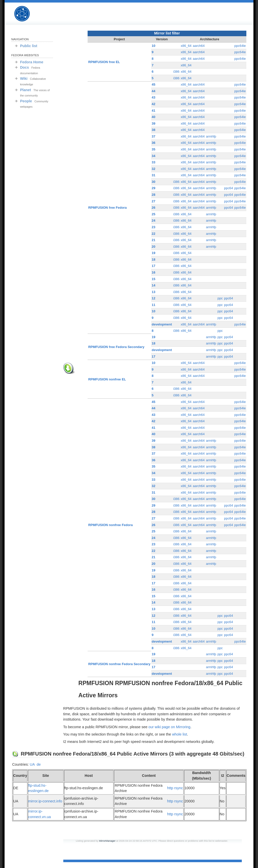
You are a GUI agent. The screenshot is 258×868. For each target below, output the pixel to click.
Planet (25, 90)
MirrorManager (107, 841)
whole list (179, 734)
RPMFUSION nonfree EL (107, 379)
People (26, 101)
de (39, 764)
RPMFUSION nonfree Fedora (111, 525)
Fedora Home (32, 62)
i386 (176, 72)
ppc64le (240, 46)
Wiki (24, 79)
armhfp (211, 136)
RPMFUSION (26, 14)
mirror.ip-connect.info (45, 801)
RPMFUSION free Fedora (108, 208)
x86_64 (186, 46)
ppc (220, 298)
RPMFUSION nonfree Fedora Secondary (119, 664)
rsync (178, 788)
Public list (29, 46)
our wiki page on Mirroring (169, 727)
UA (32, 764)
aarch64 (199, 46)
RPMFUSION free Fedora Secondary (116, 347)
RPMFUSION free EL (104, 62)
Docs (24, 67)
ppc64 (229, 188)
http (170, 788)
